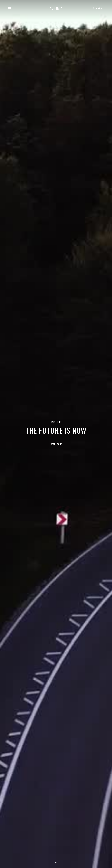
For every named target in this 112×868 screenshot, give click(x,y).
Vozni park (56, 444)
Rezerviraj (98, 8)
